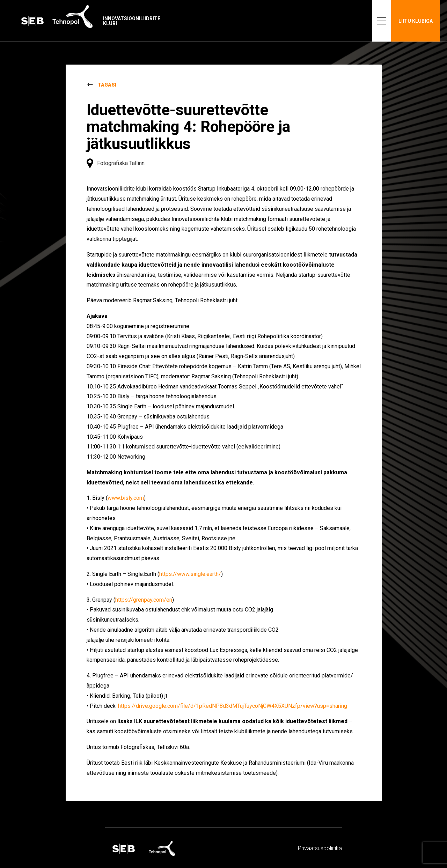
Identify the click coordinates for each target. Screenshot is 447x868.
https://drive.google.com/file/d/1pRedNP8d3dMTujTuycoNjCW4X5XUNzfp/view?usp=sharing (233, 706)
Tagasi (107, 85)
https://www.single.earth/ (190, 574)
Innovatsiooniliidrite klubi (132, 21)
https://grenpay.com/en (144, 600)
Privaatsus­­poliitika (320, 848)
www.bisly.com (126, 498)
